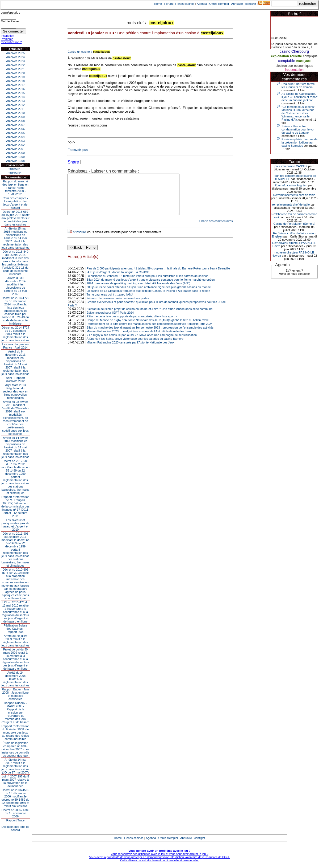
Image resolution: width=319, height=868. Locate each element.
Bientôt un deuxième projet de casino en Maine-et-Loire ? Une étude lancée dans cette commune (150, 317)
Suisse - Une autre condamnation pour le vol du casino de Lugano (298, 129)
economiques (303, 66)
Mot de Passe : (11, 21)
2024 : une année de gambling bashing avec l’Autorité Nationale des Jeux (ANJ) (138, 291)
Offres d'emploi (219, 4)
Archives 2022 (15, 65)
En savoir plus (77, 150)
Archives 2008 (15, 121)
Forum (169, 4)
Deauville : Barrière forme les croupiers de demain (298, 85)
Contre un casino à (89, 52)
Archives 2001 (15, 149)
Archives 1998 (15, 161)
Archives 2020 (15, 73)
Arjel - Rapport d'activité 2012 (16, 379)
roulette (296, 56)
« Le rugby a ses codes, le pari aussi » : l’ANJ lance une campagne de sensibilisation (142, 343)
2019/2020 (15, 173)
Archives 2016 (15, 89)
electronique (284, 66)
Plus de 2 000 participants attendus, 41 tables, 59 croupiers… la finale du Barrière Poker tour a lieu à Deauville (158, 276)
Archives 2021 (15, 69)
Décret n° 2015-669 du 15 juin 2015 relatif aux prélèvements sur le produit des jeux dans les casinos (15, 218)
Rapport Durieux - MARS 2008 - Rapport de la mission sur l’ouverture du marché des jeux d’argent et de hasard (15, 713)
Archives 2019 (15, 77)
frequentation (294, 70)
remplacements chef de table (291, 204)
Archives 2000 (15, 153)
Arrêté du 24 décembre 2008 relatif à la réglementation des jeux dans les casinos (16, 679)
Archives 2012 (15, 105)
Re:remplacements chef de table (294, 195)
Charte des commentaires (216, 229)
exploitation (280, 56)
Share (73, 162)
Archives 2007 (15, 125)
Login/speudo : (10, 13)
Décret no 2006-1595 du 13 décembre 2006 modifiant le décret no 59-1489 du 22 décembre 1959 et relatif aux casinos (16, 798)
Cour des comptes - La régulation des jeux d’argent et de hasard (15, 203)
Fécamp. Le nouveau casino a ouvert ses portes (118, 306)
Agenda (202, 4)
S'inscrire (79, 240)
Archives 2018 (15, 81)
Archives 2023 (15, 61)
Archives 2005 (15, 133)
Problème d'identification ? (11, 40)
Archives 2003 (15, 141)
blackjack (304, 61)
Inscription (7, 36)
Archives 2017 (15, 85)
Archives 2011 (15, 109)
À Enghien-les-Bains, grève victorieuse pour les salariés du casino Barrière (135, 347)
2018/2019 (15, 169)
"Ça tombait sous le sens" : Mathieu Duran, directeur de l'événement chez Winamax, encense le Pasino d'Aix (299, 113)
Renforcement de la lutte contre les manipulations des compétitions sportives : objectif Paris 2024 (150, 332)
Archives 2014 (15, 97)
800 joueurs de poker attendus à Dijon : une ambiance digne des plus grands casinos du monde (149, 295)
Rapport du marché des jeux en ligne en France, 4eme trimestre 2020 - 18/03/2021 (15, 188)
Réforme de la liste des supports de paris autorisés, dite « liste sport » (132, 324)
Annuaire (237, 4)
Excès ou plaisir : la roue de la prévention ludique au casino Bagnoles (299, 142)
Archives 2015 (15, 93)
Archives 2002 (15, 145)
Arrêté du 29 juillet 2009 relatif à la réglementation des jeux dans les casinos (16, 641)
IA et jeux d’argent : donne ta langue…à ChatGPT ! (120, 280)
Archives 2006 (15, 129)
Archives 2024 (15, 57)
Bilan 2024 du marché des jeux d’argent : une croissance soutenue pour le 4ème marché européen (151, 288)
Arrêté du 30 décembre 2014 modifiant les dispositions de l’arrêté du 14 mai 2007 (16, 286)
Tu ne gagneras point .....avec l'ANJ (110, 302)
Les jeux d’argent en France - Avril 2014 (15, 346)
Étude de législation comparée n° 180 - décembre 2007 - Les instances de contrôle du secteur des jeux (15, 749)
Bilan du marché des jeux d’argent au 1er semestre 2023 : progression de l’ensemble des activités (150, 335)
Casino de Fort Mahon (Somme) (294, 224)
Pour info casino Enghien (291, 185)
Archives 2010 (15, 113)
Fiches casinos (185, 4)
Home (158, 4)
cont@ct (251, 4)
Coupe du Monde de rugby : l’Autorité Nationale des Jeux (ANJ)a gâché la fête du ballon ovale (148, 328)
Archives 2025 (15, 53)
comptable (286, 61)
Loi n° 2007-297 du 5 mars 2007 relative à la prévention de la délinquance (15, 781)
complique (310, 56)
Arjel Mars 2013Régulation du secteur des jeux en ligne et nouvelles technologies (15, 391)
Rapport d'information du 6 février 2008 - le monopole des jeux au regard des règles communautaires (16, 732)
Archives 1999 (15, 157)
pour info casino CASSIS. (291, 166)
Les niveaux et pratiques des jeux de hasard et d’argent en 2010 (16, 525)
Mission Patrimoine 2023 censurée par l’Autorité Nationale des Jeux (131, 350)
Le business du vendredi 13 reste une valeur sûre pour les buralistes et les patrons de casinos (148, 284)
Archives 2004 (15, 137)
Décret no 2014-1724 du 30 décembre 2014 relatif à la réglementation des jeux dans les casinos (16, 334)
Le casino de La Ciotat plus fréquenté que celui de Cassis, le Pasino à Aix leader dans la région (148, 299)
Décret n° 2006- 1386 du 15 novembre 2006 (16, 813)
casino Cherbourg (294, 51)
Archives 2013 (15, 101)
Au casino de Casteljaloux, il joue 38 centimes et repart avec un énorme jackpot (299, 97)
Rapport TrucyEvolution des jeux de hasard (16, 825)
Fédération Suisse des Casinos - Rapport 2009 (16, 629)
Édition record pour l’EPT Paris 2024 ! (111, 321)
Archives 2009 (15, 117)
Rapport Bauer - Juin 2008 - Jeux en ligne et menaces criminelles (15, 694)
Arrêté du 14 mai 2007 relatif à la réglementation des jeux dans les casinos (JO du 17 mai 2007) (16, 766)
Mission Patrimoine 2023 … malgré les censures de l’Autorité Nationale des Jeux (139, 339)
